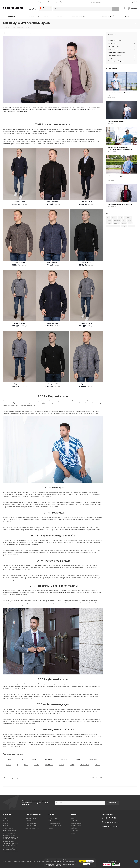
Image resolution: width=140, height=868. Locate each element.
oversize (114, 218)
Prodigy (62, 765)
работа (124, 223)
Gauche (78, 759)
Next (136, 791)
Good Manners (94, 759)
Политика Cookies (8, 841)
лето (124, 220)
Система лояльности (32, 828)
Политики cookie (70, 863)
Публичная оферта (9, 833)
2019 (108, 218)
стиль (130, 223)
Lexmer (36, 765)
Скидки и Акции (8, 828)
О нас (4, 818)
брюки (121, 218)
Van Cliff (98, 765)
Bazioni (34, 759)
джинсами (33, 744)
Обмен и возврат (31, 823)
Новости (5, 825)
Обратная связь (54, 820)
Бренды (74, 833)
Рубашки (74, 828)
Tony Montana (85, 765)
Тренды (117, 226)
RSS (135, 23)
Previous (4, 791)
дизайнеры (117, 220)
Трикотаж (75, 830)
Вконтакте (136, 861)
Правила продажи (54, 823)
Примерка (117, 223)
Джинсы (109, 220)
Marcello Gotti (49, 765)
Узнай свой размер (55, 825)
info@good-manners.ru (113, 2)
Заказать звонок (126, 2)
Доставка (29, 820)
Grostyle (8, 765)
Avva (22, 759)
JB (18, 765)
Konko (26, 765)
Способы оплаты (31, 818)
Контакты (6, 823)
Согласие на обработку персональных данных (10, 844)
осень (129, 220)
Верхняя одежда (77, 823)
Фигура (124, 226)
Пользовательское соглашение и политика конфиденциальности (10, 837)
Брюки (73, 818)
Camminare (49, 759)
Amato (9, 759)
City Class (64, 759)
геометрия (128, 218)
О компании (7, 814)
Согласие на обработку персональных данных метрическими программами (12, 849)
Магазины (6, 820)
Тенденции (110, 226)
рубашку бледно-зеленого (64, 592)
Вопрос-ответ (53, 818)
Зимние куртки (76, 825)
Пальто (56, 550)
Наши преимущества (10, 830)
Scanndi (72, 765)
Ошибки (109, 223)
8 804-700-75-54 (110, 818)
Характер (131, 226)
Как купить (52, 828)
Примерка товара (31, 825)
